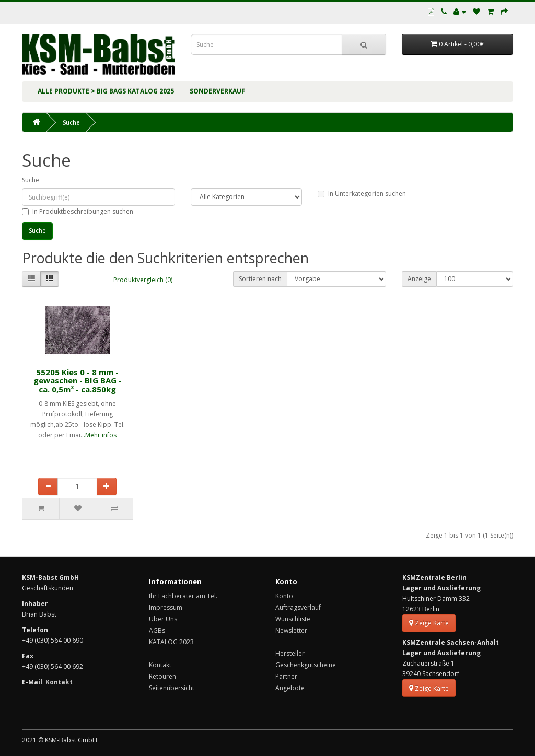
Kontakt (160, 665)
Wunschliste (293, 619)
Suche (71, 122)
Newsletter (291, 630)
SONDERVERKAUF (217, 91)
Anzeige (419, 279)
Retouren (162, 676)
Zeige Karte (429, 623)
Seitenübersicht (172, 688)
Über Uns (163, 619)
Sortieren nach (260, 279)
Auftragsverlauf (298, 607)
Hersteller (290, 653)
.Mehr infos (100, 435)
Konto (284, 596)
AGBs (157, 630)
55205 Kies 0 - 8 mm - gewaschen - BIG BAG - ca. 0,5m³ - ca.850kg (78, 381)
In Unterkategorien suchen (362, 194)
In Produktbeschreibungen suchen (78, 211)
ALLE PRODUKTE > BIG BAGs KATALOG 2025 (106, 91)
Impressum (166, 607)
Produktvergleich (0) (143, 280)
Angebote (290, 688)
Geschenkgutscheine (306, 665)
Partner (286, 676)
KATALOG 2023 (171, 642)
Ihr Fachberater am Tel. (183, 596)
